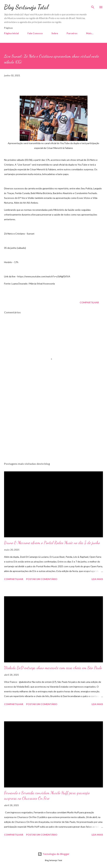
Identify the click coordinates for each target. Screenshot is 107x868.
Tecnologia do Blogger (54, 854)
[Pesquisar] (93, 6)
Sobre (55, 33)
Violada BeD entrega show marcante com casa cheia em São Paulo (53, 668)
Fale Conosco (35, 33)
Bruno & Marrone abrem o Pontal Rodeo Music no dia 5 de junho (52, 543)
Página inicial (11, 33)
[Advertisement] (53, 427)
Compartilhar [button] (89, 302)
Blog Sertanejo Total (26, 7)
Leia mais (97, 579)
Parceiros (72, 33)
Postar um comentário (42, 579)
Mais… (90, 33)
